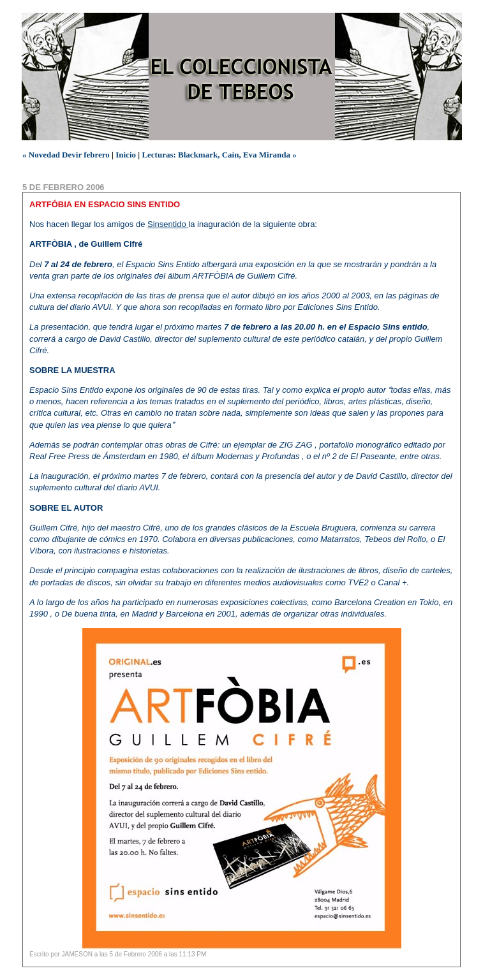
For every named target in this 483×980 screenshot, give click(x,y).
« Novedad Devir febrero (66, 155)
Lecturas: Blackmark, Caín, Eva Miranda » (219, 155)
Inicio (126, 155)
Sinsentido (168, 224)
